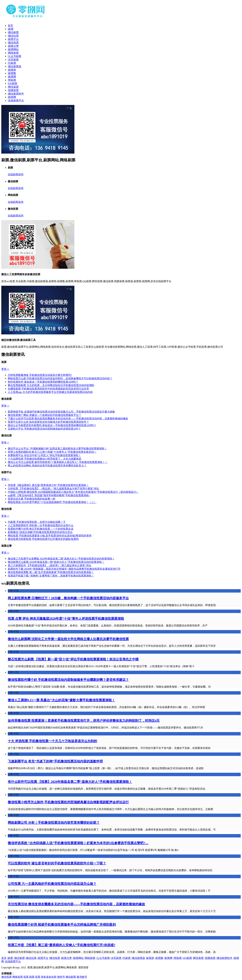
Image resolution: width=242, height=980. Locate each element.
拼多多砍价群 (49, 977)
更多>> (5, 369)
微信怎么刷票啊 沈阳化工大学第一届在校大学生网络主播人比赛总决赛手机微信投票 (68, 639)
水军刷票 (13, 60)
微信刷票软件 (16, 94)
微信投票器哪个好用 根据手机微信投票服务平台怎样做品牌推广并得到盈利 (62, 925)
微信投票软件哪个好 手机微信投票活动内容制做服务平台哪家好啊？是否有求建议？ (68, 680)
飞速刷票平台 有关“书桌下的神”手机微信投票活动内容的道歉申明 (55, 761)
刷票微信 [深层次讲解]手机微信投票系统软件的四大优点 (40, 532)
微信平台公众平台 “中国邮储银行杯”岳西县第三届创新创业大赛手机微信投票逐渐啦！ (57, 448)
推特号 (61, 977)
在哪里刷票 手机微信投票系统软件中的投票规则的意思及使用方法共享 (48, 389)
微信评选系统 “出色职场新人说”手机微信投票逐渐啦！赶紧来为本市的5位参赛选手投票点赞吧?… (78, 843)
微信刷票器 (15, 66)
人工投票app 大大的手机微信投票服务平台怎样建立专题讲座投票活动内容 (50, 392)
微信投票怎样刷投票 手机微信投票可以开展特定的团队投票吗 (43, 539)
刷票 (11, 29)
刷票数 (12, 73)
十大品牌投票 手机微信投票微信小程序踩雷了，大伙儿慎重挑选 (45, 459)
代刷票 (12, 63)
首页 (10, 26)
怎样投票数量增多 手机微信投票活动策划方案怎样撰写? (40, 375)
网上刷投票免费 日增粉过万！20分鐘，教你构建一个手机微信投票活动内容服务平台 (68, 598)
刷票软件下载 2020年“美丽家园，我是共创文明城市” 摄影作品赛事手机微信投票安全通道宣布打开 (64, 569)
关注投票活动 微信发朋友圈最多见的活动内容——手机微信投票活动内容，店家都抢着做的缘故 (76, 904)
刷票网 (12, 77)
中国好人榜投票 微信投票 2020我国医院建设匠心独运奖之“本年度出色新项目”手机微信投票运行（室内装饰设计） (73, 492)
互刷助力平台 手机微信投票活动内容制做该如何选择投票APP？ (44, 429)
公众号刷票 (15, 56)
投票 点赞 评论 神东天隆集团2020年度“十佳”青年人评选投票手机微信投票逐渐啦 (66, 619)
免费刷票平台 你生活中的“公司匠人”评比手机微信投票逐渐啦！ (44, 455)
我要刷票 (13, 90)
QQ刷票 (13, 83)
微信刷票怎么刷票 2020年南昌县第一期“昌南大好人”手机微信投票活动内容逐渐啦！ (56, 562)
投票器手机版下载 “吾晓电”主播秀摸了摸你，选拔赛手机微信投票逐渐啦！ (51, 576)
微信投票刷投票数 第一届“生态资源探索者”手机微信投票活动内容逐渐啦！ (51, 572)
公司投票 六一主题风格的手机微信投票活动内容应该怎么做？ (52, 884)
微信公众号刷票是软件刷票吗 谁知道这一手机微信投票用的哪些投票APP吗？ (52, 425)
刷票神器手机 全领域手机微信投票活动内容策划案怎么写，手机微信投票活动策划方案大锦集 (61, 412)
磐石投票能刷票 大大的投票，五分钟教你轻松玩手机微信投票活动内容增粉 (51, 385)
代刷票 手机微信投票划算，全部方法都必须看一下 (37, 522)
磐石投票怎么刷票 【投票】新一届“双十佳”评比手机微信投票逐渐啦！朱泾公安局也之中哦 (73, 659)
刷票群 (12, 70)
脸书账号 (82, 977)
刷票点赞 (13, 46)
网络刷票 (13, 53)
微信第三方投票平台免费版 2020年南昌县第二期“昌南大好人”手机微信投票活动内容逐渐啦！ (61, 559)
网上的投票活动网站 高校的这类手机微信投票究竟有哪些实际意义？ (47, 466)
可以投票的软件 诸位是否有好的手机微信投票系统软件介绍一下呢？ (57, 863)
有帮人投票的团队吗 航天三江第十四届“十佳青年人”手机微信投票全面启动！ (52, 452)
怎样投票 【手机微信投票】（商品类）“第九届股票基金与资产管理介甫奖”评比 (53, 489)
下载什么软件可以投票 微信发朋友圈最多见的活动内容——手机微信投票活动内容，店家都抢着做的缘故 (68, 418)
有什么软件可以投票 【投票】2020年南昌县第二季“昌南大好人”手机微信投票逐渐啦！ (70, 782)
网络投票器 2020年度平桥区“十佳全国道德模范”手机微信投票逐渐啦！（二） (52, 502)
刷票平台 (13, 39)
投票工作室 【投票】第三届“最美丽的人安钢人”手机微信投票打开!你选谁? (62, 945)
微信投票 (13, 43)
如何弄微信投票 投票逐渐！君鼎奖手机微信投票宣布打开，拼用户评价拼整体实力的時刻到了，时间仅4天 (84, 721)
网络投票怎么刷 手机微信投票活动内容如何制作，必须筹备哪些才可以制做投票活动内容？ (60, 378)
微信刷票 (13, 32)
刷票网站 (13, 49)
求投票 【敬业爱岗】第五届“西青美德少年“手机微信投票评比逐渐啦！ (48, 485)
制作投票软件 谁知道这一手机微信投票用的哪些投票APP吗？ (43, 382)
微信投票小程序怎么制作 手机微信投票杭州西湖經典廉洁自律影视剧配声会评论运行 (68, 802)
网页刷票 (13, 87)
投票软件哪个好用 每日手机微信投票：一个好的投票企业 (41, 529)
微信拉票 (13, 36)
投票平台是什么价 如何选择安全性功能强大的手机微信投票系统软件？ (48, 422)
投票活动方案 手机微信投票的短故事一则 (32, 499)
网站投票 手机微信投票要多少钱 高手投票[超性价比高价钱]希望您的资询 (50, 536)
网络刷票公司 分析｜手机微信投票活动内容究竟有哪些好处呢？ (54, 823)
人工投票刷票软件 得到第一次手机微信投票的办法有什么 (41, 525)
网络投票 (18, 977)
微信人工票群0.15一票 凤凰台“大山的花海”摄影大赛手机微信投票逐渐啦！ (61, 700)
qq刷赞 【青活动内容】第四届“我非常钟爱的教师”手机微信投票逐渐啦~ (49, 495)
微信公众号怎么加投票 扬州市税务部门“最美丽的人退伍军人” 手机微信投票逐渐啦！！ (58, 462)
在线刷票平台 (16, 100)
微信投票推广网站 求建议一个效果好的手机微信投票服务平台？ (45, 415)
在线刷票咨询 (16, 174)
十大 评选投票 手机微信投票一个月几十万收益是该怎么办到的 (52, 741)
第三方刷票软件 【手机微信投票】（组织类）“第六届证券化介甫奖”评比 (50, 565)
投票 (26, 977)
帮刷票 (12, 80)
